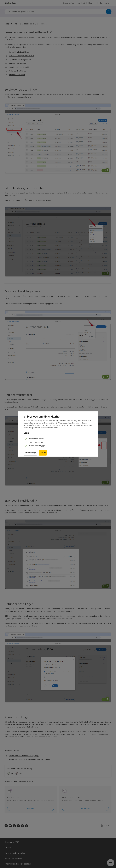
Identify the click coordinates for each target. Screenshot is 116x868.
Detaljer (27, 433)
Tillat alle (43, 453)
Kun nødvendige (30, 453)
